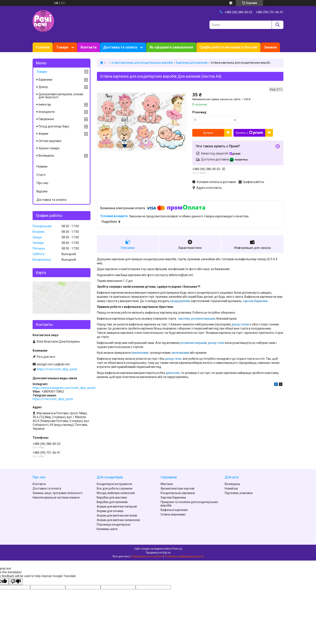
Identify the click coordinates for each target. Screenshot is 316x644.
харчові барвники (255, 301)
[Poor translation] (16, 581)
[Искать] (278, 25)
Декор (43, 87)
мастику (184, 319)
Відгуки (42, 191)
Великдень (46, 156)
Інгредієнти (47, 112)
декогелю (173, 373)
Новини (42, 166)
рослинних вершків (193, 343)
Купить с (249, 133)
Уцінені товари (49, 148)
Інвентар (45, 104)
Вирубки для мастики (112, 497)
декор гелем (240, 324)
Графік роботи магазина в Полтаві (228, 47)
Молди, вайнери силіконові (116, 493)
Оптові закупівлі (50, 141)
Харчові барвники (173, 497)
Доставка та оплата (120, 47)
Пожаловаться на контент (147, 556)
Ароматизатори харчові (178, 488)
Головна (43, 47)
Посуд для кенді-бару (54, 126)
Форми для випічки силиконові (118, 520)
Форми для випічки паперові (117, 506)
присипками (140, 353)
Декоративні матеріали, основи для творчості (61, 96)
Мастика (167, 484)
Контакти (89, 47)
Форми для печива (110, 511)
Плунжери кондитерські (114, 525)
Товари (62, 47)
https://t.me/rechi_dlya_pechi (57, 369)
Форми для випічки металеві (117, 516)
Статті (41, 175)
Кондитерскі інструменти (114, 484)
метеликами (180, 353)
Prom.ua (177, 549)
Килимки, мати (107, 529)
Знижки (270, 47)
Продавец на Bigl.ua (158, 553)
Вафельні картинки (174, 510)
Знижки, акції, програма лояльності (58, 493)
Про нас (42, 183)
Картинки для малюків (192, 63)
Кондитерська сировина (178, 493)
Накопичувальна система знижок (56, 497)
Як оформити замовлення (171, 47)
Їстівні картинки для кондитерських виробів (142, 63)
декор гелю (216, 343)
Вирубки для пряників (112, 502)
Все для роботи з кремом (114, 488)
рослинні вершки (203, 319)
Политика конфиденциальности (184, 556)
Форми (43, 134)
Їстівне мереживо (173, 514)
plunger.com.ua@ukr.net (53, 364)
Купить (208, 133)
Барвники (45, 80)
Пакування (46, 119)
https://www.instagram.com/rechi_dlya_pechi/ (64, 388)
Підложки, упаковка (239, 493)
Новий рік (231, 488)
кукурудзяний (180, 301)
